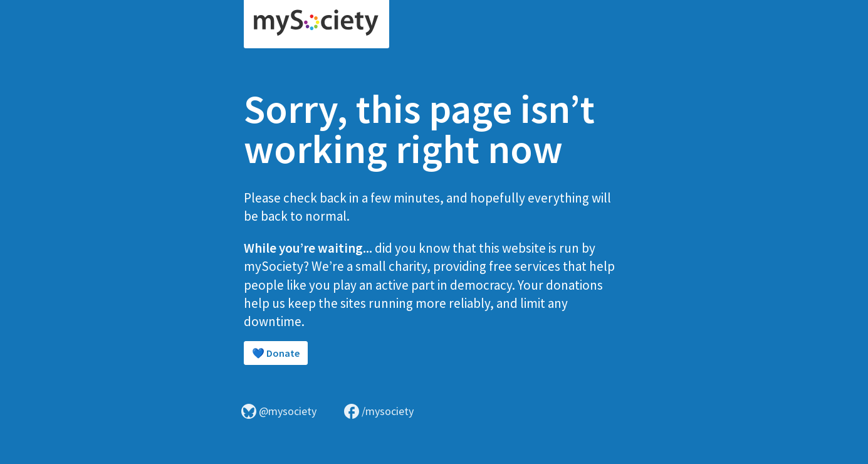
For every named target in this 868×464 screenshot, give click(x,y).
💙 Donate (276, 353)
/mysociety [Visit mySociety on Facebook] (379, 411)
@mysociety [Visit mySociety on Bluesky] (279, 411)
